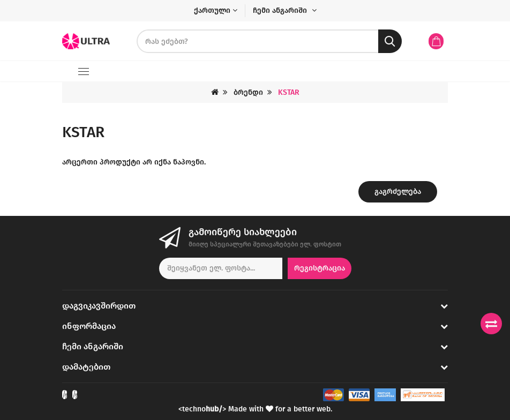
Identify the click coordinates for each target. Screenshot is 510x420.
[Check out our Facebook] (65, 395)
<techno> (202, 409)
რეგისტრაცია (320, 268)
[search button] (390, 41)
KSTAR (289, 92)
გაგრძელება (398, 192)
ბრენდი (248, 92)
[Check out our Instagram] (75, 395)
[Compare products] (491, 324)
